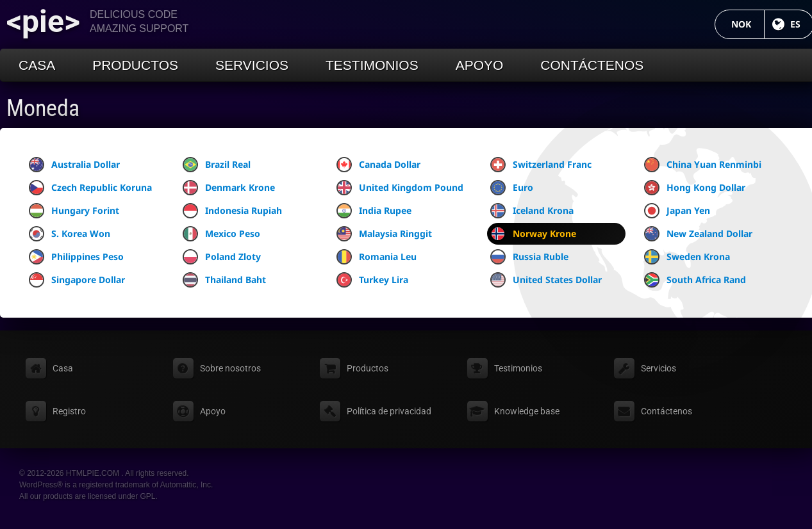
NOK (748, 24)
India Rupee (374, 211)
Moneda (43, 108)
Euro (512, 188)
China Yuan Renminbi (703, 165)
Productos (135, 65)
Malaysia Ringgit (384, 234)
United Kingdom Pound (400, 188)
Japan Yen (677, 211)
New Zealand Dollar (698, 234)
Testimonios (372, 65)
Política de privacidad (389, 411)
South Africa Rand (695, 280)
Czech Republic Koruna (90, 188)
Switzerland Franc (541, 165)
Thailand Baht (224, 280)
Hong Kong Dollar (695, 188)
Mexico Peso (221, 234)
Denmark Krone (229, 188)
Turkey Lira (372, 280)
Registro (69, 411)
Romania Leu (377, 257)
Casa (37, 65)
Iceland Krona (532, 211)
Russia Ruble (529, 257)
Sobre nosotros (230, 368)
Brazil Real (217, 165)
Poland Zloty (222, 257)
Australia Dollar (74, 165)
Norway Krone (533, 234)
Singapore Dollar (77, 280)
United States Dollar (546, 280)
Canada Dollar (378, 165)
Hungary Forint (74, 211)
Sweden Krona (687, 257)
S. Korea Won (70, 234)
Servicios (252, 65)
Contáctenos (592, 65)
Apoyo (480, 65)
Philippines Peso (76, 257)
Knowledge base (527, 411)
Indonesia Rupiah (232, 211)
